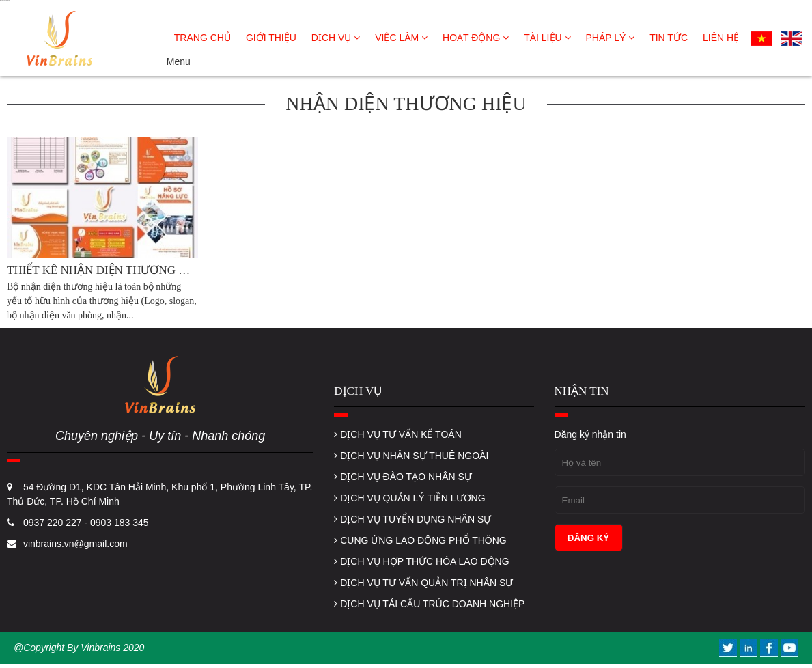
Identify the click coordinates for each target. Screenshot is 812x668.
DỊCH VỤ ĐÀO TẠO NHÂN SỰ (403, 477)
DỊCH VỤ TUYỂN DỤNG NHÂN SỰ (412, 519)
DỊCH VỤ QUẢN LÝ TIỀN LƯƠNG (409, 498)
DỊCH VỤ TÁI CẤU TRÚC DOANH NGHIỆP (429, 604)
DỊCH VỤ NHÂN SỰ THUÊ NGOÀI (411, 456)
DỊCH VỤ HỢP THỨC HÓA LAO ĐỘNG (421, 561)
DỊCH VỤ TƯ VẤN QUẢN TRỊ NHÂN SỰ (423, 583)
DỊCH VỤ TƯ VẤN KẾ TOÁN (397, 434)
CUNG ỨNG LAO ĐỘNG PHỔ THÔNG (420, 540)
